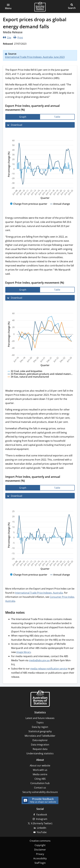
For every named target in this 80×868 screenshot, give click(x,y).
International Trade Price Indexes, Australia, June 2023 (35, 57)
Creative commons (40, 841)
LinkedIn (42, 828)
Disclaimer (40, 850)
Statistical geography (40, 731)
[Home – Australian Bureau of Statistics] (40, 699)
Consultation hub (40, 783)
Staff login (40, 863)
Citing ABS (40, 779)
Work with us (40, 770)
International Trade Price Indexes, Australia (39, 593)
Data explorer (40, 740)
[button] (8, 6)
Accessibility (40, 858)
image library (24, 652)
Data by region (40, 727)
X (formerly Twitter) (42, 823)
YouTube (42, 832)
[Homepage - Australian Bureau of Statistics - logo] (40, 6)
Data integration (40, 745)
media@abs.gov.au (39, 660)
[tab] (23, 117)
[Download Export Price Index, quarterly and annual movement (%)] (40, 125)
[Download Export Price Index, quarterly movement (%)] (40, 298)
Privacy (40, 854)
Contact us (40, 788)
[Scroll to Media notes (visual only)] (27, 613)
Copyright (40, 845)
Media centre (40, 774)
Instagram (42, 819)
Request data (40, 749)
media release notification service (49, 669)
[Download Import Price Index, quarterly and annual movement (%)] (40, 496)
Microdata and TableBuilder (40, 736)
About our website (40, 766)
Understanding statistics (40, 753)
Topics (40, 722)
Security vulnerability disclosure (40, 792)
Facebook (42, 815)
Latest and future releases (40, 718)
